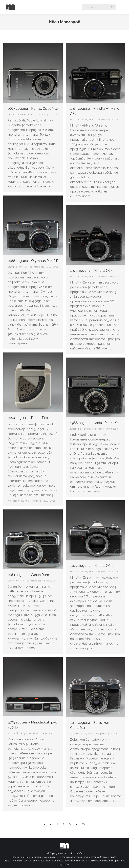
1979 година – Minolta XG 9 (92, 271)
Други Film (76, 734)
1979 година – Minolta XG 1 (92, 566)
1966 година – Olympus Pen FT (33, 261)
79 (83, 823)
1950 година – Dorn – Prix (28, 418)
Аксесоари (13, 501)
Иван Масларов (64, 22)
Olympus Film (15, 267)
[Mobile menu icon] (122, 7)
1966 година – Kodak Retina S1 (94, 423)
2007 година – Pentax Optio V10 (33, 109)
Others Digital (14, 114)
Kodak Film (76, 429)
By (34, 114)
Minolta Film (77, 120)
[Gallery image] (33, 382)
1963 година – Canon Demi (29, 575)
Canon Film (13, 581)
